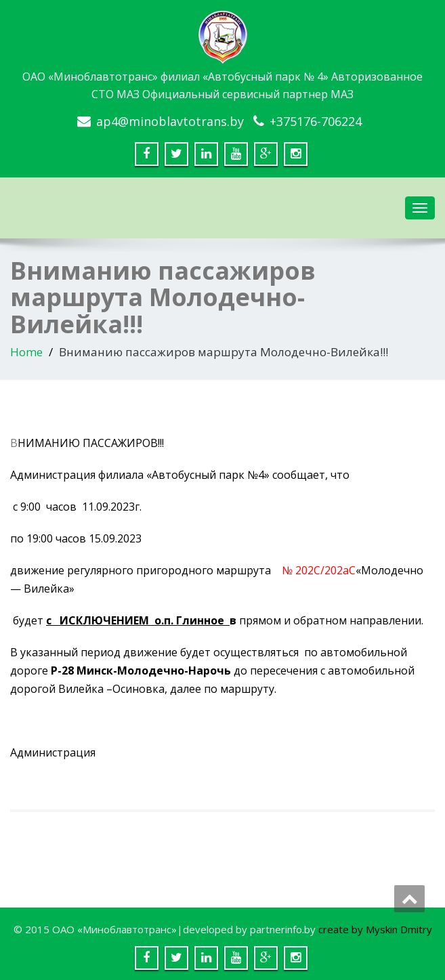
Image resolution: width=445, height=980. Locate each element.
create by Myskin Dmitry (375, 929)
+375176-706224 (316, 121)
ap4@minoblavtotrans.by (170, 121)
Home (26, 352)
